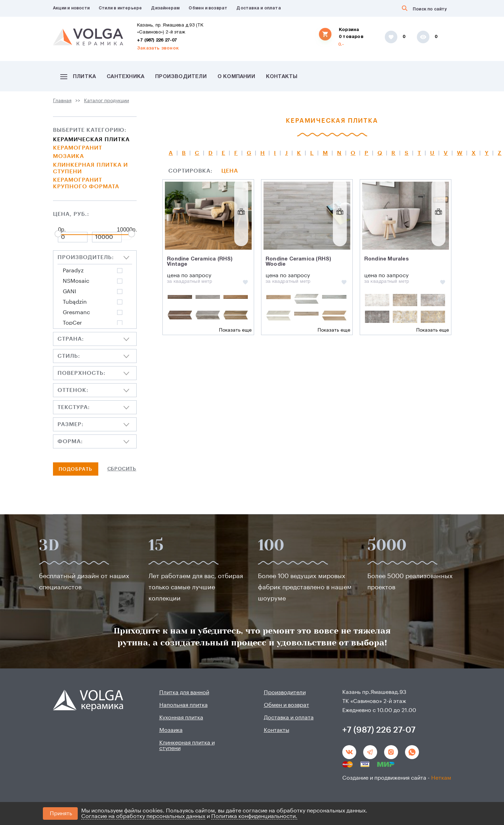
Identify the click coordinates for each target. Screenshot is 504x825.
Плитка (78, 77)
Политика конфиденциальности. (254, 816)
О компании (236, 77)
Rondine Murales (387, 259)
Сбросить (122, 469)
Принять (61, 813)
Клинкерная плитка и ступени (90, 168)
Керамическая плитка (91, 139)
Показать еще (235, 330)
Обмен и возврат (208, 8)
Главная (62, 101)
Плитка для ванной (184, 692)
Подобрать (76, 469)
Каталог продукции (106, 101)
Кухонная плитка (181, 718)
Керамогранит (78, 148)
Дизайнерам (165, 8)
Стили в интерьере (120, 8)
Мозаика (68, 156)
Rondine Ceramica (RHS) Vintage (200, 262)
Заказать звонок (158, 48)
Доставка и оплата (258, 8)
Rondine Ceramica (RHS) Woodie (298, 262)
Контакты (282, 77)
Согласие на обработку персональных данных (143, 816)
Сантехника (125, 77)
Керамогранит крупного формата (86, 183)
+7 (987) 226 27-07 (157, 40)
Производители (181, 77)
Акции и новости (71, 8)
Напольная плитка (184, 705)
